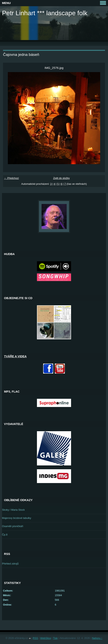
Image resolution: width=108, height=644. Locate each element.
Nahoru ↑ (97, 638)
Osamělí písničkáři (13, 526)
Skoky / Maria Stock (13, 510)
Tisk (55, 638)
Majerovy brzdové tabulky (17, 518)
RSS (35, 638)
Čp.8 (5, 535)
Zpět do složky (62, 178)
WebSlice (46, 638)
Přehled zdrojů (10, 564)
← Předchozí (11, 178)
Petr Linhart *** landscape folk (45, 13)
